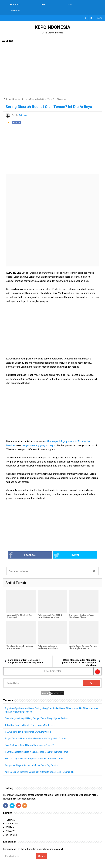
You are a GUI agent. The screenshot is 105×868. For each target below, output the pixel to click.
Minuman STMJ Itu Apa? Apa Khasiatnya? (19, 610)
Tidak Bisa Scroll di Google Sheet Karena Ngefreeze (30, 719)
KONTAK (10, 821)
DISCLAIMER (12, 818)
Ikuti (100, 12)
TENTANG (10, 814)
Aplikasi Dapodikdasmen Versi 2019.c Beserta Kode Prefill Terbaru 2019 (41, 766)
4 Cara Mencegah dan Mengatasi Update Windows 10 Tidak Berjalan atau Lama (79, 656)
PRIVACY (10, 825)
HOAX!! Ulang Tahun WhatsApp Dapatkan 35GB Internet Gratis (36, 753)
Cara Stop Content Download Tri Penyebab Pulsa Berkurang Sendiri (26, 655)
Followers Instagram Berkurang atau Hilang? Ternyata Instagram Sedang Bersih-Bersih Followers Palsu (52, 644)
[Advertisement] (52, 64)
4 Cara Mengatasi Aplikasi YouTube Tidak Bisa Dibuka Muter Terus (38, 746)
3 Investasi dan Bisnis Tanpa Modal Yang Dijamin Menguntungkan (82, 611)
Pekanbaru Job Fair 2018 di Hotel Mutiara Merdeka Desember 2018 (50, 611)
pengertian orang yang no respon (39, 439)
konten (16, 117)
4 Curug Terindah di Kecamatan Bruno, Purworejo (29, 726)
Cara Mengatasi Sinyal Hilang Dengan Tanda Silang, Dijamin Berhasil (39, 713)
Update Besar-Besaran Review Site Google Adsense (83, 641)
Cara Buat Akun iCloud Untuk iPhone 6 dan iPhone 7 (30, 739)
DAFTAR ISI (11, 829)
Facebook (33, 549)
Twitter (63, 549)
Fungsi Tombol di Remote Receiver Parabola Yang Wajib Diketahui (38, 733)
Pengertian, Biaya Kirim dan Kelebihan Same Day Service (33, 759)
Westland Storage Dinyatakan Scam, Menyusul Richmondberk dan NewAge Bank (19, 644)
